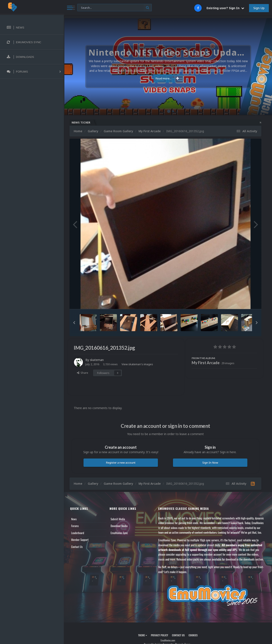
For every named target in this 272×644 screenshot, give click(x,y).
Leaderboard (78, 533)
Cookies (193, 635)
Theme (143, 635)
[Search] (115, 8)
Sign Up (259, 8)
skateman (97, 360)
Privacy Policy (159, 635)
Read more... (167, 78)
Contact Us (77, 547)
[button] (74, 323)
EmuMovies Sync (119, 533)
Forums (75, 526)
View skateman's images (137, 364)
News (74, 519)
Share (83, 373)
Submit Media (118, 519)
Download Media (119, 526)
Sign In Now (210, 463)
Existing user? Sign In (225, 8)
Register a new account (121, 463)
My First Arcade (206, 363)
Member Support (80, 540)
